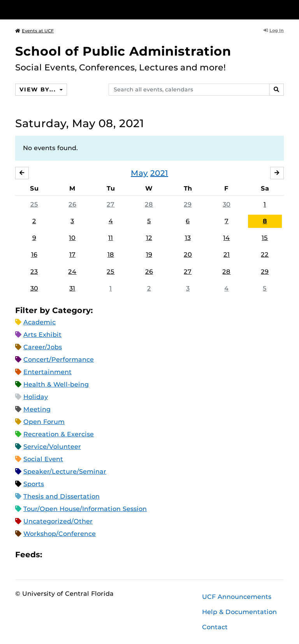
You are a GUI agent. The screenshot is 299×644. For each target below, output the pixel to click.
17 (72, 255)
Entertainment (47, 372)
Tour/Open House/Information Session (85, 509)
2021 (159, 173)
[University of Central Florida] (67, 10)
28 (149, 204)
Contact (215, 627)
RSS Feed (79, 554)
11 (111, 238)
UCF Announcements (237, 597)
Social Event (43, 459)
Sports (34, 484)
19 (149, 255)
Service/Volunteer (52, 447)
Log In (274, 30)
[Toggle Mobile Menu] (282, 9)
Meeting (37, 409)
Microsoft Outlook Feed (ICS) (65, 554)
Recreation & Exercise (59, 434)
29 (188, 204)
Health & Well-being (56, 384)
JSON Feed (105, 554)
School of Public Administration (123, 51)
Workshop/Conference (60, 534)
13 (188, 238)
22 (265, 255)
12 (149, 238)
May (139, 173)
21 (227, 255)
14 (226, 238)
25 (34, 204)
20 (188, 255)
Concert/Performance (59, 360)
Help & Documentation (239, 612)
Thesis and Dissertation (62, 496)
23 (34, 272)
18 (111, 255)
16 (34, 255)
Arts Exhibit (42, 335)
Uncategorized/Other (58, 521)
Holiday (36, 397)
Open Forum (44, 422)
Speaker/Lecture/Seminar (65, 472)
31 (72, 288)
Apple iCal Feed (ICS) (52, 554)
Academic (40, 322)
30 (227, 204)
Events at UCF (34, 31)
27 (111, 204)
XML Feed (92, 554)
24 (72, 272)
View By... (39, 89)
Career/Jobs (43, 347)
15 (265, 238)
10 (72, 238)
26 (72, 204)
